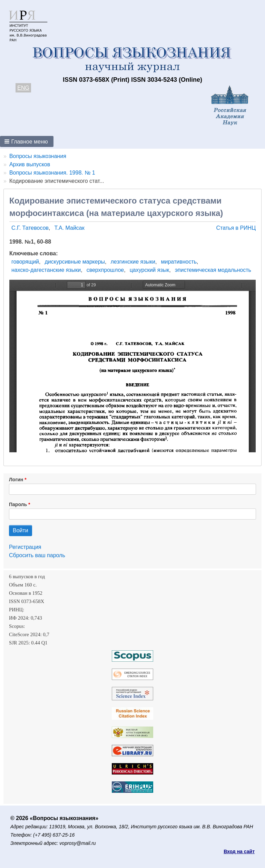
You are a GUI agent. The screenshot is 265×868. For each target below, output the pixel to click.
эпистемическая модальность (213, 270)
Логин (16, 480)
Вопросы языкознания (38, 156)
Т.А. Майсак (70, 228)
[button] (27, 141)
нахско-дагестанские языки (46, 270)
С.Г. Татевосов (30, 228)
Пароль (18, 504)
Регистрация (25, 547)
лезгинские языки (133, 262)
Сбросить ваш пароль (37, 555)
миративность (179, 262)
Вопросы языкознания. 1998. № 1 (52, 173)
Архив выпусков (30, 164)
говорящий (25, 262)
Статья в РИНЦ (236, 228)
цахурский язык (150, 270)
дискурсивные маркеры (75, 262)
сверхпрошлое (105, 270)
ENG (23, 88)
